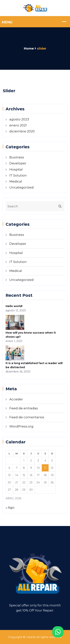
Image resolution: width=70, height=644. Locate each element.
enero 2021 (18, 125)
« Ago (10, 507)
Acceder (16, 399)
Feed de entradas (24, 408)
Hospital (16, 169)
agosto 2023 (19, 119)
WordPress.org (21, 426)
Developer (18, 163)
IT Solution (18, 175)
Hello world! (14, 306)
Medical (16, 181)
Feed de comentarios (27, 417)
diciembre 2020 (22, 131)
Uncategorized (21, 187)
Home (29, 48)
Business (17, 157)
